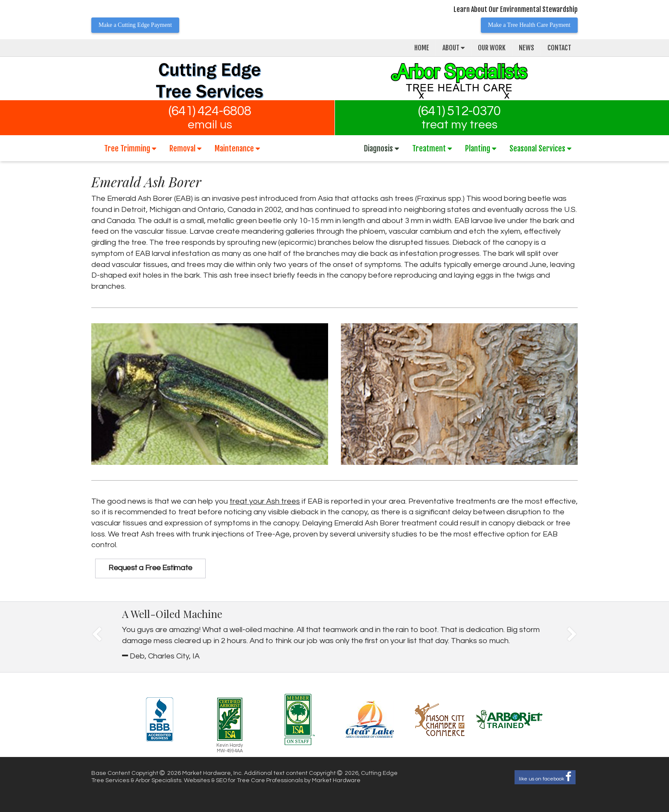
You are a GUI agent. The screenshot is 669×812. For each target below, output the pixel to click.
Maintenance (237, 148)
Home (422, 48)
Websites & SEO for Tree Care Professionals (244, 780)
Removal (185, 148)
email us (210, 125)
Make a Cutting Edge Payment (135, 25)
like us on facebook (545, 777)
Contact (559, 48)
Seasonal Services (540, 148)
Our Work (492, 48)
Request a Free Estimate (150, 568)
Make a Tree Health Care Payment (529, 25)
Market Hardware (336, 780)
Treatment (432, 148)
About (454, 48)
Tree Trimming (130, 148)
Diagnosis (381, 148)
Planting (481, 148)
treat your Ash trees (265, 501)
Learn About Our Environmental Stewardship (516, 9)
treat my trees (460, 125)
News (526, 48)
